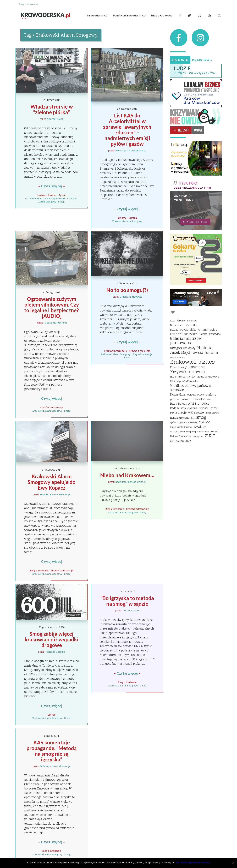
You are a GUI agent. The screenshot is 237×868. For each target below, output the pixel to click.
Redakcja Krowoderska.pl (131, 150)
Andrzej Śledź (55, 119)
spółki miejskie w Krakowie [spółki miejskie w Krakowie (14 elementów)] (184, 422)
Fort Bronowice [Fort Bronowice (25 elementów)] (207, 330)
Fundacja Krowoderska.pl (130, 15)
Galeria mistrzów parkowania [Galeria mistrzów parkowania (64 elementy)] (186, 341)
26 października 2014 (127, 468)
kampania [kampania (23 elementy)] (211, 353)
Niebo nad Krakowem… (127, 475)
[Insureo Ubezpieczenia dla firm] (196, 205)
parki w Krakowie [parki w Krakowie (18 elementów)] (181, 399)
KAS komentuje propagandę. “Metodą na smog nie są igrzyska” (52, 751)
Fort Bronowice (33, 198)
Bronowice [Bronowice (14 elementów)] (192, 321)
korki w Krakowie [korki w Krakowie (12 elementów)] (178, 357)
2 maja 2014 (52, 736)
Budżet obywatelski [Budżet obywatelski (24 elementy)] (183, 330)
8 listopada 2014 (52, 470)
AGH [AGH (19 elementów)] (173, 321)
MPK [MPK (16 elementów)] (173, 381)
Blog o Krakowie (162, 15)
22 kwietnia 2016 (127, 109)
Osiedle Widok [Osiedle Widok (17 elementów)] (196, 395)
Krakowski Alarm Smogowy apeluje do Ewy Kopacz (52, 482)
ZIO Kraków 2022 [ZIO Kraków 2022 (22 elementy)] (181, 441)
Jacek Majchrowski (54, 198)
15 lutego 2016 (52, 292)
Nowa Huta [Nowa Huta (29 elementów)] (178, 395)
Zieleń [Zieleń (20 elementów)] (215, 431)
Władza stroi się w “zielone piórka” (52, 109)
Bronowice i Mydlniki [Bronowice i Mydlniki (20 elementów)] (183, 325)
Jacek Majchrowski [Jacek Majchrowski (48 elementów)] (187, 353)
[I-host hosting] (196, 297)
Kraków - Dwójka (47, 195)
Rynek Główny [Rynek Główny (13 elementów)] (212, 413)
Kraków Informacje (52, 408)
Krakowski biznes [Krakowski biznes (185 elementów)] (192, 362)
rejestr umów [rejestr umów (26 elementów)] (208, 408)
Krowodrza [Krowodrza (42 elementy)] (197, 367)
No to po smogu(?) (127, 290)
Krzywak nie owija (140, 351)
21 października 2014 (52, 627)
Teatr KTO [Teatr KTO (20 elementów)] (204, 422)
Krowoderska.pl (98, 15)
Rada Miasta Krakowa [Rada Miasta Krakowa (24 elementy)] (184, 408)
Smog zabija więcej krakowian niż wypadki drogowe (52, 639)
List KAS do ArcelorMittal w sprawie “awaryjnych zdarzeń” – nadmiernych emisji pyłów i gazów (128, 130)
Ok (178, 863)
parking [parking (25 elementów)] (211, 395)
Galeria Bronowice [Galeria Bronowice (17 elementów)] (210, 334)
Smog (61, 202)
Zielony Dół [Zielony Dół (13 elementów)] (198, 436)
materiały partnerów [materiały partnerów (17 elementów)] (182, 377)
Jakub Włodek (131, 610)
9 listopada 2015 (127, 283)
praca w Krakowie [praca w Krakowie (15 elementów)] (202, 399)
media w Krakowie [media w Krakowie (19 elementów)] (208, 377)
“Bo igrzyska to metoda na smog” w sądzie (128, 601)
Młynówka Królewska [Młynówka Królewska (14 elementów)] (187, 381)
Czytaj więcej (52, 186)
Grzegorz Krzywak (131, 297)
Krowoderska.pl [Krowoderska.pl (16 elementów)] (179, 367)
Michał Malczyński (55, 323)
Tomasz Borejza (55, 652)
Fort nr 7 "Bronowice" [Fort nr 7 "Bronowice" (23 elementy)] (184, 334)
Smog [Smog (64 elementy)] (201, 417)
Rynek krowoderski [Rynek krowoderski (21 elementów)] (182, 418)
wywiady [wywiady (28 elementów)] (200, 427)
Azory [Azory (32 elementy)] (181, 320)
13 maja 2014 (127, 591)
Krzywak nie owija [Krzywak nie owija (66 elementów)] (188, 372)
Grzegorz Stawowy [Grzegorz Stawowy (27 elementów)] (183, 348)
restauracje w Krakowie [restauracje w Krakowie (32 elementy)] (187, 412)
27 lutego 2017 (52, 100)
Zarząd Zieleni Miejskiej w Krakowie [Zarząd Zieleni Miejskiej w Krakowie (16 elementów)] (190, 432)
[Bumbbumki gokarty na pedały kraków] (196, 260)
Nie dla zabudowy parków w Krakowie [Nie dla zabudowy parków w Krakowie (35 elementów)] (191, 388)
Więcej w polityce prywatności (195, 863)
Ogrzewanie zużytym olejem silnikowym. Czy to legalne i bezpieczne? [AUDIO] (52, 307)
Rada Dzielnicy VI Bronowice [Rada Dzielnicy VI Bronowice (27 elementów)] (190, 404)
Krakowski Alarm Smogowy (127, 221)
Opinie (62, 195)
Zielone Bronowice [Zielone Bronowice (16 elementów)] (180, 436)
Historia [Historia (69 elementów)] (205, 348)
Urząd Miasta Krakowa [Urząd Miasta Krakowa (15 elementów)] (181, 427)
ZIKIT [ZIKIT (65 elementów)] (210, 436)
